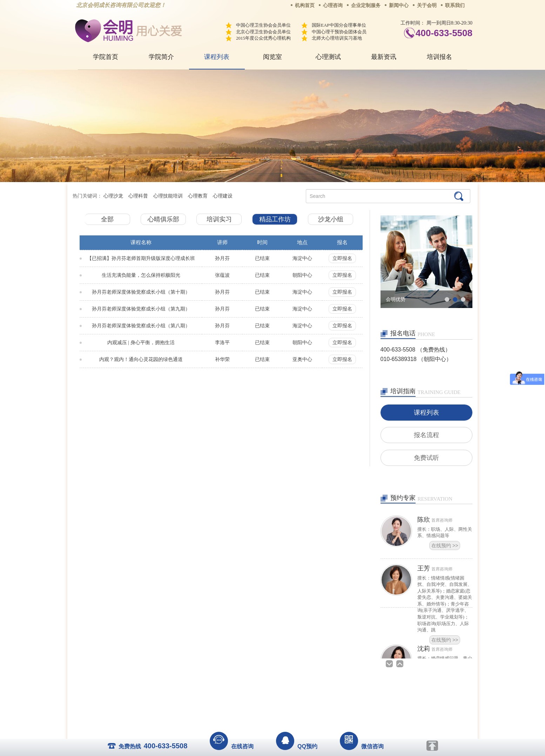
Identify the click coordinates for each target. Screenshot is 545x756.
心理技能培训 (168, 196)
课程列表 (217, 57)
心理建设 (223, 196)
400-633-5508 (444, 33)
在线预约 (445, 547)
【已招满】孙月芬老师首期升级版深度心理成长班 (141, 258)
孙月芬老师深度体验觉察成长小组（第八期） (141, 326)
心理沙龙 (113, 196)
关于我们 (202, 697)
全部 (107, 219)
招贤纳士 (258, 697)
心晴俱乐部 (163, 219)
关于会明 (427, 5)
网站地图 (315, 697)
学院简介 (161, 57)
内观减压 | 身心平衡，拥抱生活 (141, 343)
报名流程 (426, 436)
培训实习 (219, 219)
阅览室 (272, 57)
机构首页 (305, 5)
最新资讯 (384, 57)
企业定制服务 (366, 5)
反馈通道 (287, 697)
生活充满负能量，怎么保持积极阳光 (141, 275)
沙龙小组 (331, 219)
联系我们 (455, 5)
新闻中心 (399, 5)
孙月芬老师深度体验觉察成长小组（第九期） (141, 309)
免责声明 (344, 697)
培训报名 (439, 57)
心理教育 (198, 196)
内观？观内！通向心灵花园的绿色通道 (141, 359)
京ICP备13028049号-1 (299, 707)
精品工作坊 (275, 219)
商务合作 (230, 697)
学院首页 (106, 57)
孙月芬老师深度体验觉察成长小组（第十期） (141, 292)
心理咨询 (333, 5)
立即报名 (342, 258)
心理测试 (328, 57)
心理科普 (138, 196)
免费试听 (426, 459)
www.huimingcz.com (268, 712)
